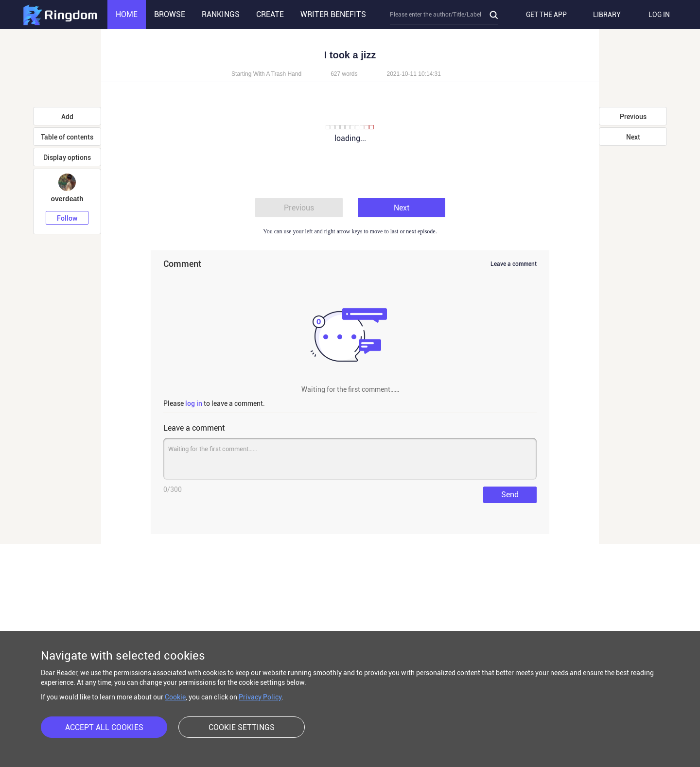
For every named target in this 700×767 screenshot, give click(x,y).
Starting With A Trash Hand (266, 74)
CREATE (270, 14)
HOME (127, 14)
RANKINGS (221, 14)
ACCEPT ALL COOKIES (104, 727)
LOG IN (659, 15)
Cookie (175, 697)
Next (402, 208)
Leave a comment (514, 264)
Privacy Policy (260, 697)
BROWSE (170, 14)
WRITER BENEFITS (333, 14)
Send (510, 495)
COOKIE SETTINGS (242, 727)
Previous (299, 208)
